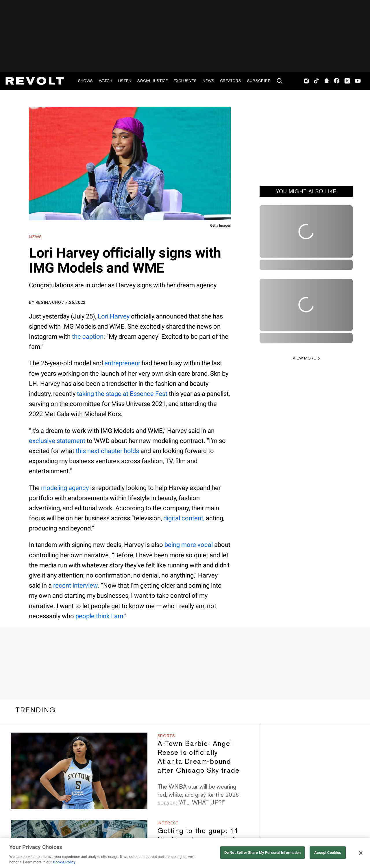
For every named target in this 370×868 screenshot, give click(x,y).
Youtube (358, 81)
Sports (166, 736)
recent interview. (76, 585)
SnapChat (326, 81)
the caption (88, 337)
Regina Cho (48, 302)
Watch (106, 81)
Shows (85, 81)
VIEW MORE (305, 358)
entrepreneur (122, 363)
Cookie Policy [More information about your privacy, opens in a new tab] (64, 862)
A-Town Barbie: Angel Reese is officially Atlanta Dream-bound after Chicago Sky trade (199, 757)
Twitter (347, 81)
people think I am (99, 616)
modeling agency (65, 488)
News (208, 81)
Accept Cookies (328, 853)
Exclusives (185, 81)
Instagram (306, 81)
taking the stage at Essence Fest (122, 394)
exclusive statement (57, 441)
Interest (168, 823)
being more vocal (189, 545)
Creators (231, 81)
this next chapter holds (107, 451)
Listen (125, 81)
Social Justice (153, 81)
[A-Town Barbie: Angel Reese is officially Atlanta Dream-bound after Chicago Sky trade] (79, 771)
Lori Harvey (114, 316)
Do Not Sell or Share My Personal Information (263, 853)
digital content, (184, 518)
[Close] (361, 853)
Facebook (337, 81)
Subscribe (259, 81)
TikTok (316, 81)
